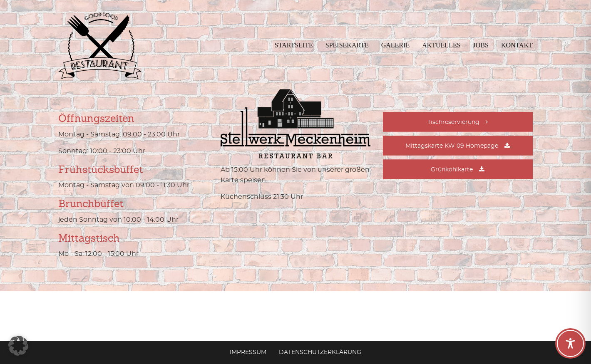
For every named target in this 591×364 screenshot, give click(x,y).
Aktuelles (441, 45)
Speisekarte (347, 45)
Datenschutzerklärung (320, 352)
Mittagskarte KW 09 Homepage (452, 146)
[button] (18, 346)
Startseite (294, 45)
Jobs (481, 45)
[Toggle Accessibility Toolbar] (570, 343)
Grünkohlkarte (452, 170)
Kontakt (517, 45)
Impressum (248, 352)
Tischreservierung (453, 122)
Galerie (395, 45)
